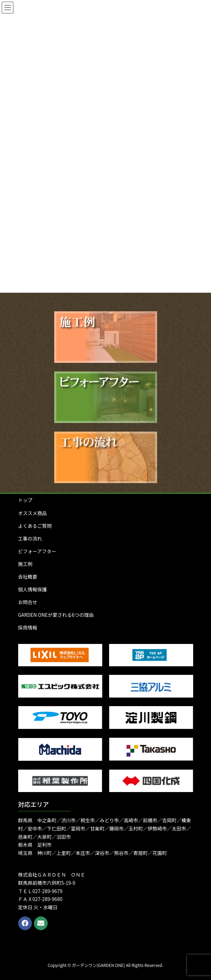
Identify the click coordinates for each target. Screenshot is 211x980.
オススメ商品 (33, 513)
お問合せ (28, 602)
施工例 (25, 564)
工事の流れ (30, 538)
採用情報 (28, 627)
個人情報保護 (33, 589)
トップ (25, 500)
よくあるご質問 (35, 526)
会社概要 (28, 577)
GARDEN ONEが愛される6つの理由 (56, 615)
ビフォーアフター (37, 551)
